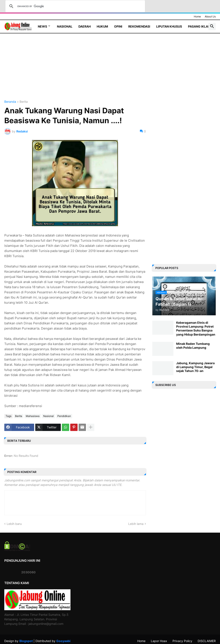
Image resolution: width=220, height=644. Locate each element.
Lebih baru (14, 524)
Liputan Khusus (169, 26)
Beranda (10, 102)
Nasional (65, 26)
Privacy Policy (182, 641)
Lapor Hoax (159, 641)
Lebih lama (136, 524)
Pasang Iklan (199, 26)
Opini (118, 26)
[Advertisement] (75, 70)
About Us (210, 16)
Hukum (102, 26)
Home (197, 16)
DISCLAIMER (207, 641)
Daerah (85, 26)
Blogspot (26, 641)
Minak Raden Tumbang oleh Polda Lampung (193, 346)
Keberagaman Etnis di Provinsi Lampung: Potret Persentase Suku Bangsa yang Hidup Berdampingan (196, 328)
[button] (212, 26)
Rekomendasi (139, 26)
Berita (24, 102)
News (42, 26)
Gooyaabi (63, 641)
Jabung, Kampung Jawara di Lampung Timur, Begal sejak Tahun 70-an (195, 367)
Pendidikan (64, 416)
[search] (75, 6)
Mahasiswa (33, 416)
